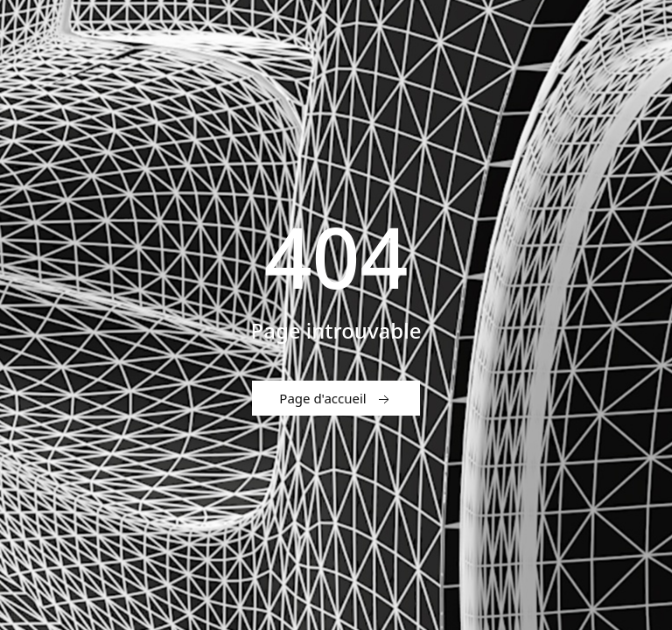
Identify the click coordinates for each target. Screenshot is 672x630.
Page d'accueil (336, 399)
